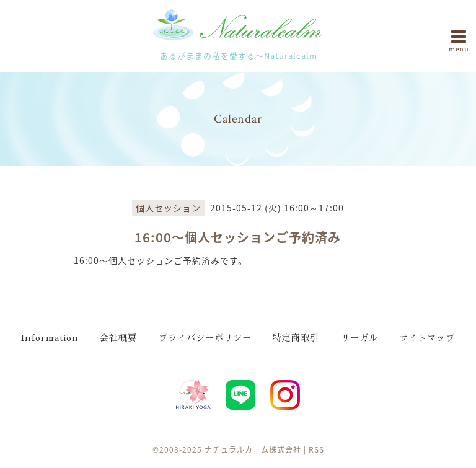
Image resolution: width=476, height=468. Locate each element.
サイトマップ (427, 338)
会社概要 (118, 338)
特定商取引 (296, 338)
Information (50, 338)
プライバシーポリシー (205, 338)
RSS (316, 449)
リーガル (359, 338)
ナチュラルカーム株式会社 (253, 449)
